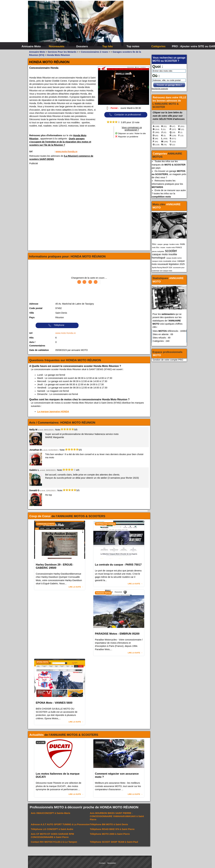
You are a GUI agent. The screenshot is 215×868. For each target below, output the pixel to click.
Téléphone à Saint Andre (52, 829)
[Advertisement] (155, 24)
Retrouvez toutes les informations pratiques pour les (167, 184)
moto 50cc (156, 248)
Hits (31, 338)
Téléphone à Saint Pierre (112, 829)
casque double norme (174, 258)
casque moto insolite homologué (164, 256)
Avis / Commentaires (37, 344)
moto (182, 244)
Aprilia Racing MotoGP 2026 (162, 268)
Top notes (133, 46)
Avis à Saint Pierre (117, 816)
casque (160, 244)
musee (163, 248)
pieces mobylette (158, 251)
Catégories (158, 46)
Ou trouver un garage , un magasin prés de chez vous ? (169, 174)
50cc (154, 244)
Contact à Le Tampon (54, 842)
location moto (174, 244)
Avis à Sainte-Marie (50, 813)
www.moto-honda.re (66, 151)
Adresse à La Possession (60, 824)
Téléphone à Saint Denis (109, 824)
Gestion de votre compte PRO (168, 360)
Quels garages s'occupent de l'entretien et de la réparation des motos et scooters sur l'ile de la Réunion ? (60, 142)
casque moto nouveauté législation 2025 (168, 263)
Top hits (107, 46)
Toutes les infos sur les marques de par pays (169, 165)
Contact (102, 863)
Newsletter (112, 863)
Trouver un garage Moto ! (169, 85)
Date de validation (39, 350)
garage (166, 244)
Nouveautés (57, 46)
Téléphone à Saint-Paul (114, 842)
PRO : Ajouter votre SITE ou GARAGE (184, 46)
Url (31, 151)
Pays (32, 317)
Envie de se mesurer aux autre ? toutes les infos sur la (169, 193)
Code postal (36, 308)
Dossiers (82, 46)
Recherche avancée (160, 89)
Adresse (34, 304)
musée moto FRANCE (174, 248)
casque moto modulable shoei (164, 261)
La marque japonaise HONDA (53, 411)
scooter (171, 251)
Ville (32, 313)
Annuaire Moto (31, 46)
